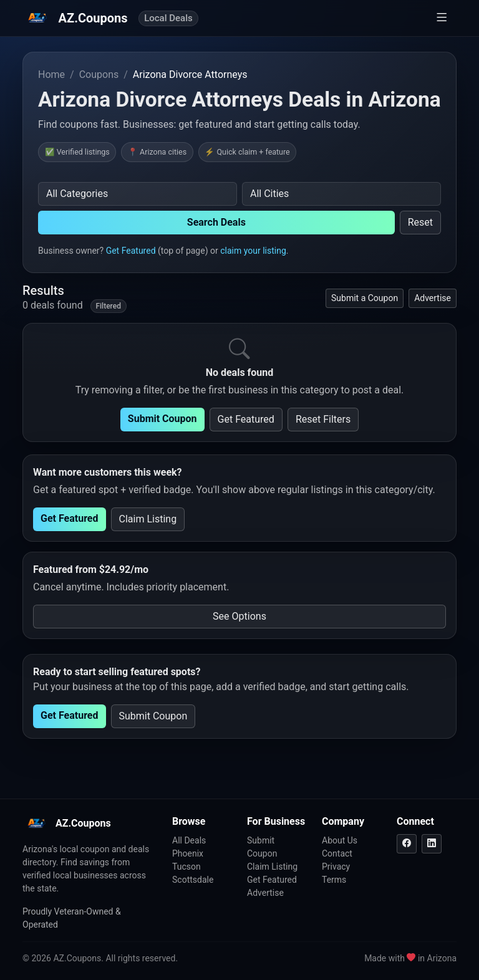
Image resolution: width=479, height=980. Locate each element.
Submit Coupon (162, 419)
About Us (340, 840)
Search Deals (216, 222)
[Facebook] (407, 844)
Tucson (186, 867)
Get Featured (131, 251)
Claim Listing (148, 519)
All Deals (189, 840)
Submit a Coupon (365, 298)
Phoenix (188, 853)
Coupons (99, 74)
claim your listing (253, 251)
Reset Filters (323, 419)
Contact (337, 853)
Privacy (336, 867)
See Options (239, 616)
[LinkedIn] (432, 844)
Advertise (433, 298)
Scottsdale (193, 880)
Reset (420, 222)
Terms (334, 880)
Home (51, 74)
